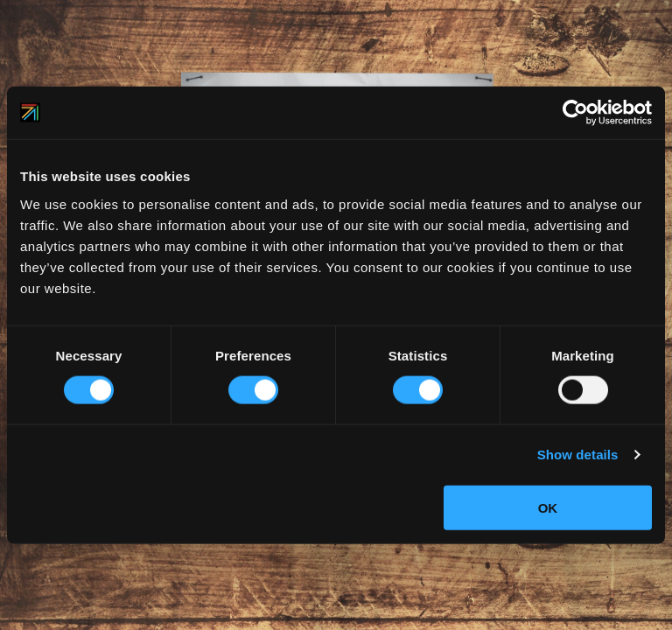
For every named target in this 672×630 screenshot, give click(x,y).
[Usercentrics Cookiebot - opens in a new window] (575, 113)
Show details (578, 455)
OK (548, 507)
